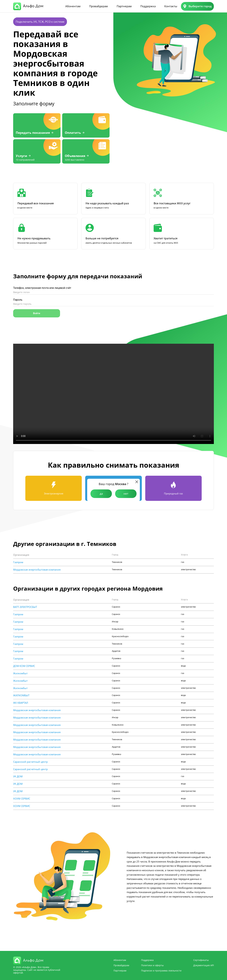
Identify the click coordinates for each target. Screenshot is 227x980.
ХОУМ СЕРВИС (22, 799)
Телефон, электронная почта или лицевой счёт (42, 288)
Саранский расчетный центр (30, 762)
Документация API (204, 965)
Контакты (171, 6)
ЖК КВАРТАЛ (21, 703)
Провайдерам (98, 6)
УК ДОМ (18, 776)
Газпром (18, 562)
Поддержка (148, 6)
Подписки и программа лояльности (161, 971)
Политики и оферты (152, 965)
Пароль (18, 300)
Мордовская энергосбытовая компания (37, 570)
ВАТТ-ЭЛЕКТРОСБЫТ (25, 607)
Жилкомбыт (20, 673)
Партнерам (124, 6)
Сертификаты (201, 960)
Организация (21, 555)
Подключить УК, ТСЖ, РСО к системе (40, 22)
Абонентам (73, 6)
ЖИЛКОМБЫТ (21, 695)
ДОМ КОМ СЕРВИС (24, 666)
